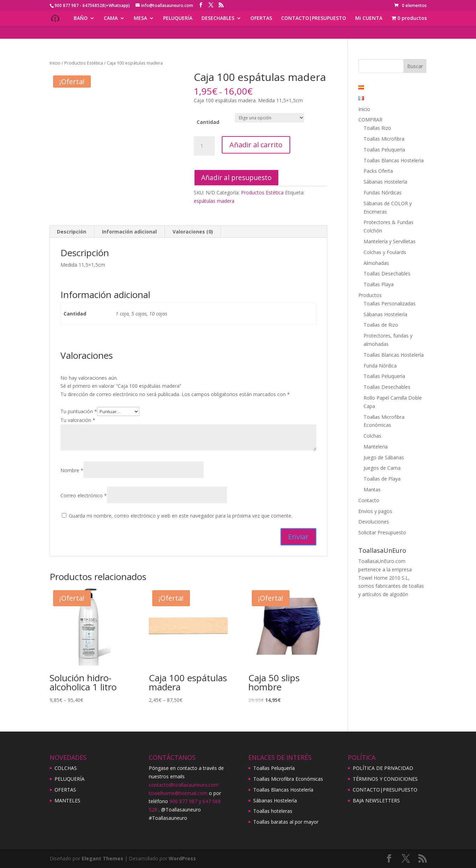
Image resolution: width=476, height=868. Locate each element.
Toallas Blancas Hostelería (394, 160)
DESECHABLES (218, 18)
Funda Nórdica (380, 366)
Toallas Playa (379, 284)
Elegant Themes (102, 858)
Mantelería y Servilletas (390, 241)
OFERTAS (261, 18)
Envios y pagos (375, 511)
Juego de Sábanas (384, 457)
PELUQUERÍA (178, 18)
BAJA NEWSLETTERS (376, 800)
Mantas (372, 489)
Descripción (72, 232)
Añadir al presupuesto (236, 177)
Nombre (72, 470)
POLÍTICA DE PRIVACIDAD (383, 768)
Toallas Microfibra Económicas (288, 779)
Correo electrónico (84, 495)
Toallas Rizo (377, 128)
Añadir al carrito (256, 145)
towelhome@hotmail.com (178, 793)
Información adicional (129, 232)
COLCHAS (66, 768)
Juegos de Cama (382, 468)
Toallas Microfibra (384, 139)
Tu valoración (78, 420)
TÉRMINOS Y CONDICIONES (385, 779)
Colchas (372, 436)
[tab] (72, 232)
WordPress (182, 858)
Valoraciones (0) (193, 232)
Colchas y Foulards (385, 252)
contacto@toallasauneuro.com (184, 785)
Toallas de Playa (382, 479)
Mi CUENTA (369, 18)
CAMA (111, 18)
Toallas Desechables (387, 273)
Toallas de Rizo (381, 325)
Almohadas (376, 263)
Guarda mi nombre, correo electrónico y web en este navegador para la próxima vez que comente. (181, 516)
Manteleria (376, 447)
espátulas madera (214, 201)
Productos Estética (84, 63)
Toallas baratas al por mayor (286, 822)
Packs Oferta (378, 171)
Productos (370, 295)
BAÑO (81, 18)
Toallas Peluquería (384, 150)
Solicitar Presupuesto (382, 532)
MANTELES (67, 800)
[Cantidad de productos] (204, 146)
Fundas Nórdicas (383, 192)
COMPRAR (370, 120)
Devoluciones (374, 522)
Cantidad (208, 122)
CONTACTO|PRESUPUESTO (314, 18)
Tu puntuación (79, 411)
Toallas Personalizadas (390, 303)
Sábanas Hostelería (385, 182)
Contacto (369, 500)
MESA (140, 18)
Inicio (55, 63)
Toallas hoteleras (273, 811)
